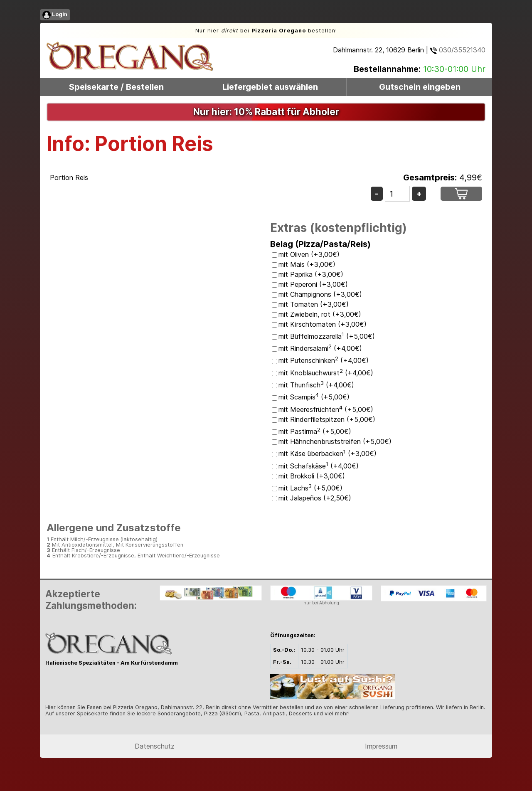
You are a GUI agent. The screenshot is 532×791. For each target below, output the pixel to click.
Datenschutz (155, 746)
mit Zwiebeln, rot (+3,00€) (320, 314)
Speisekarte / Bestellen (116, 87)
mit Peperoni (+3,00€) (313, 284)
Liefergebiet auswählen (270, 87)
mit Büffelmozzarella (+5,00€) (327, 336)
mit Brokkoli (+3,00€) (312, 476)
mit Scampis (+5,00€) (314, 397)
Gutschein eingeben (420, 87)
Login (55, 15)
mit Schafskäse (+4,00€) (319, 466)
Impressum (381, 746)
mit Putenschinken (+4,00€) (324, 360)
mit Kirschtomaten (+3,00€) (323, 324)
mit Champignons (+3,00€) (320, 294)
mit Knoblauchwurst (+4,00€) (326, 373)
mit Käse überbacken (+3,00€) (328, 453)
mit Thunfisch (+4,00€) (316, 385)
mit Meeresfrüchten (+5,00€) (326, 409)
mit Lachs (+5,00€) (310, 488)
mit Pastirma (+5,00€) (315, 431)
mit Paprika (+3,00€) (311, 274)
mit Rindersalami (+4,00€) (320, 348)
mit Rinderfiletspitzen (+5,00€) (327, 419)
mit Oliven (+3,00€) (309, 254)
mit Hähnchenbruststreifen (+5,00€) (335, 441)
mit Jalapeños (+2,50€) (315, 498)
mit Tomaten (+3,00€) (314, 304)
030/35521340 (458, 50)
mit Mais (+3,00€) (307, 264)
